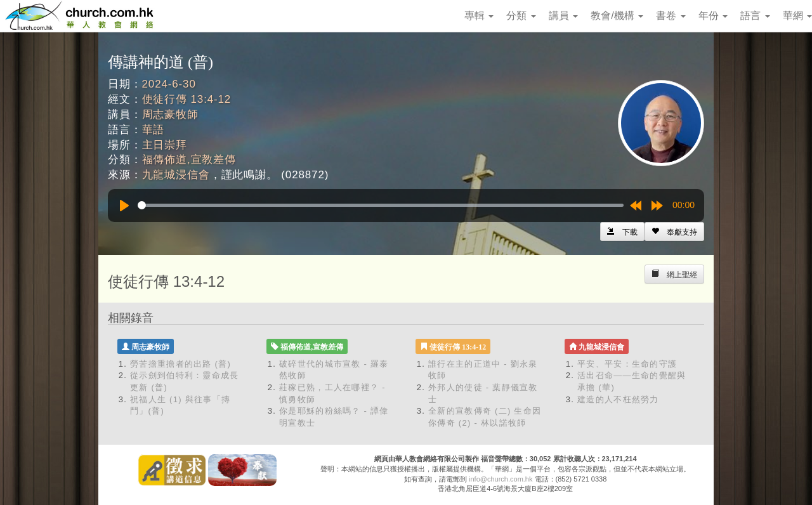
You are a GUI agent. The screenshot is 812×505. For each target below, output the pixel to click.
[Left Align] (674, 232)
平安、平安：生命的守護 (627, 364)
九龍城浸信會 (176, 175)
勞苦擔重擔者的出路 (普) (180, 364)
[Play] (124, 206)
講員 (563, 16)
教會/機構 (617, 16)
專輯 (479, 16)
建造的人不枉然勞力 (618, 399)
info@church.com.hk (501, 479)
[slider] (381, 205)
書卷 (671, 16)
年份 (713, 16)
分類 (521, 16)
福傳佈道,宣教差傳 (189, 160)
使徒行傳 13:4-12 (187, 99)
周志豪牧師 (170, 115)
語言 (755, 16)
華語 (154, 130)
